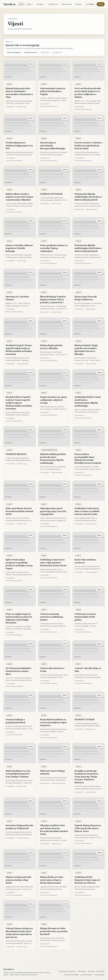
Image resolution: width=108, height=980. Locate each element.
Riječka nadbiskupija (49, 450)
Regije (30, 4)
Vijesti (21, 4)
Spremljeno (101, 971)
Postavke (91, 971)
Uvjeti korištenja (86, 975)
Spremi (30, 64)
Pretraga (78, 4)
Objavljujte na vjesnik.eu (67, 971)
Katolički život (53, 4)
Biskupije (41, 4)
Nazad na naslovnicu (31, 52)
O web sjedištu (99, 975)
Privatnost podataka (71, 975)
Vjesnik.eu (9, 4)
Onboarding (82, 971)
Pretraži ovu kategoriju (14, 52)
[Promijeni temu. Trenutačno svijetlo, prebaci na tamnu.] (90, 4)
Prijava (101, 4)
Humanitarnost (67, 4)
